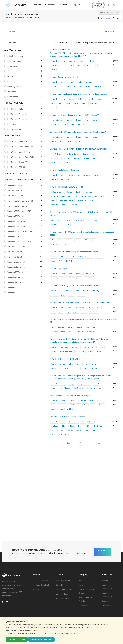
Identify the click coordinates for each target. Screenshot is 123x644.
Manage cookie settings (41, 639)
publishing (89, 284)
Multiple (91, 61)
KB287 (76, 397)
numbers (99, 263)
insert (88, 336)
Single (86, 65)
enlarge (71, 392)
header (70, 336)
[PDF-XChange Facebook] (4, 610)
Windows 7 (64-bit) (15, 254)
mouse (54, 185)
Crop (83, 430)
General (11, 76)
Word (53, 69)
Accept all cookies (17, 639)
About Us (82, 589)
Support (63, 5)
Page (64, 65)
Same (78, 65)
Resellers (105, 610)
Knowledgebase (62, 603)
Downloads (50, 5)
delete (78, 246)
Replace (70, 439)
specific (77, 144)
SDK (10, 71)
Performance (13, 97)
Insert (80, 435)
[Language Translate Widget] (109, 12)
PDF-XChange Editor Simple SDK (21, 147)
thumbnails (94, 320)
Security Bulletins (62, 607)
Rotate (87, 439)
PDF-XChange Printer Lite (18, 114)
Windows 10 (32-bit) (16, 197)
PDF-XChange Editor (16, 109)
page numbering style (73, 86)
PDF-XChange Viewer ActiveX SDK (20, 158)
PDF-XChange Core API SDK (19, 152)
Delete (91, 430)
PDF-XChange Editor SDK (18, 142)
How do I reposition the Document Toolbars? (71, 193)
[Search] (108, 5)
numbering (55, 127)
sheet (76, 106)
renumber (81, 301)
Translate (114, 18)
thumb (84, 320)
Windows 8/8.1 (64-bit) (17, 223)
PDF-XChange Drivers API (18, 164)
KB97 (88, 226)
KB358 (96, 164)
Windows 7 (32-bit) (15, 259)
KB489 (87, 123)
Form (53, 414)
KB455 (97, 181)
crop (70, 279)
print (61, 106)
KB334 (81, 263)
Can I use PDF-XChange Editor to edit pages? (71, 425)
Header (80, 82)
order (94, 373)
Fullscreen (87, 181)
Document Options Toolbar (61, 202)
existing (61, 336)
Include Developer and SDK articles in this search (95, 43)
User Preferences (15, 61)
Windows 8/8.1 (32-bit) (17, 228)
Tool (62, 418)
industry (63, 284)
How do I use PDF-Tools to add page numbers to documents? (79, 257)
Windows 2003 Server (17, 274)
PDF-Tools (12, 124)
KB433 (54, 144)
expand (96, 392)
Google (87, 164)
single (84, 106)
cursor (71, 181)
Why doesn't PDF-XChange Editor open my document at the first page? (83, 135)
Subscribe (106, 589)
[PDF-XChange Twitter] (8, 610)
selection (92, 397)
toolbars (74, 210)
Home (8, 17)
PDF (60, 168)
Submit (54, 418)
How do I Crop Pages (60, 274)
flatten (54, 360)
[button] (22, 50)
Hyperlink (62, 414)
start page (97, 86)
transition (71, 185)
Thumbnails (63, 443)
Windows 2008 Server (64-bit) (20, 243)
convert (69, 226)
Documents (71, 263)
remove (71, 301)
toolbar (65, 210)
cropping (79, 279)
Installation (12, 92)
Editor (68, 296)
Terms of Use (84, 614)
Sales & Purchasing (16, 56)
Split (95, 439)
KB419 (79, 373)
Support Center (62, 594)
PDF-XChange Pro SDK (59, 250)
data (88, 279)
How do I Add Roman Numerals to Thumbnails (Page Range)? (79, 118)
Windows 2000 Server (17, 289)
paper (53, 106)
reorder (77, 377)
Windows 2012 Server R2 (18, 208)
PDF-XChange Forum (64, 598)
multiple (91, 102)
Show (93, 414)
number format (57, 86)
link (79, 414)
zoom (101, 397)
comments (76, 356)
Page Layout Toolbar (66, 206)
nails (53, 320)
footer (71, 82)
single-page (94, 106)
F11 (78, 181)
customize (88, 198)
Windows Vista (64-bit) (17, 264)
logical (95, 123)
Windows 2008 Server (17, 248)
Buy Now (36, 598)
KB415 (88, 435)
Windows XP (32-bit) (16, 284)
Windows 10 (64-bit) (16, 187)
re (60, 377)
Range (72, 127)
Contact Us (102, 560)
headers (79, 336)
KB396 (82, 61)
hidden (54, 284)
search (110, 32)
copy (71, 316)
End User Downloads (41, 589)
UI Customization (15, 66)
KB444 (72, 284)
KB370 (76, 202)
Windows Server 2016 (17, 192)
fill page (67, 397)
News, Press (84, 594)
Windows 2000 (14, 294)
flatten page (80, 360)
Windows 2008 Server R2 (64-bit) (21, 233)
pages (54, 230)
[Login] (119, 5)
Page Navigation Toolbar (86, 206)
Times (94, 65)
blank (60, 226)
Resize (79, 439)
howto (11, 82)
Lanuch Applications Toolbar (92, 202)
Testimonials (107, 614)
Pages (61, 439)
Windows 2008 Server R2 (18, 238)
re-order (68, 377)
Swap (53, 443)
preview (87, 86)
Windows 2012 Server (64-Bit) (20, 213)
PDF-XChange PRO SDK (17, 169)
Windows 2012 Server (17, 218)
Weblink (70, 418)
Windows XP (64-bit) (16, 279)
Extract (72, 435)
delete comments (89, 356)
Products (37, 5)
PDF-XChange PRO (15, 129)
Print (71, 65)
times (53, 110)
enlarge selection (84, 392)
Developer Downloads (41, 594)
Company (75, 5)
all (59, 246)
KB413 (76, 296)
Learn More (74, 633)
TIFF (68, 230)
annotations (68, 246)
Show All (69, 49)
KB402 (71, 414)
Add (61, 263)
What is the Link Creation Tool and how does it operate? (76, 404)
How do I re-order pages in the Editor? (68, 367)
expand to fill (56, 397)
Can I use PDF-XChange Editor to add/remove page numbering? (80, 291)
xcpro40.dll (91, 340)
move (53, 206)
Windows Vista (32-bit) (17, 269)
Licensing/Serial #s (16, 87)
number (89, 263)
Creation (72, 409)
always (87, 140)
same (68, 106)
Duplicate (55, 435)
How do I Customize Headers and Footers (70, 77)
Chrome (67, 164)
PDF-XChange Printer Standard (20, 119)
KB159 (90, 360)
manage (89, 82)
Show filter (12, 43)
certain (96, 140)
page (99, 102)
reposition (55, 210)
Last (102, 452)
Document (72, 61)
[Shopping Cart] (114, 5)
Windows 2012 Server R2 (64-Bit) (21, 202)
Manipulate (98, 435)
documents (80, 316)
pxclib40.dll (79, 340)
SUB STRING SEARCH (61, 43)
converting (79, 226)
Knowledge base (20, 17)
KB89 (86, 246)
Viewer (99, 360)
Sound (101, 414)
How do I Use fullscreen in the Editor (67, 176)
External (92, 409)
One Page (55, 65)
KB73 (95, 336)
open (61, 144)
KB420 (98, 316)
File (100, 409)
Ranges (81, 127)
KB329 (82, 102)
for (94, 279)
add (61, 296)
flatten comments (66, 360)
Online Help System (63, 589)
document (72, 102)
